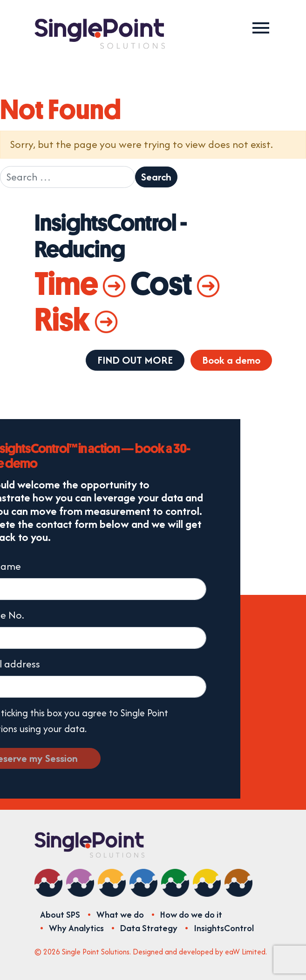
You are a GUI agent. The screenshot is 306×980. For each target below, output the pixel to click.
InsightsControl (224, 928)
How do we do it (191, 914)
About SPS (60, 914)
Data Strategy (149, 928)
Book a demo (231, 360)
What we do (120, 914)
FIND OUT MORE (135, 360)
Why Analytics (76, 928)
